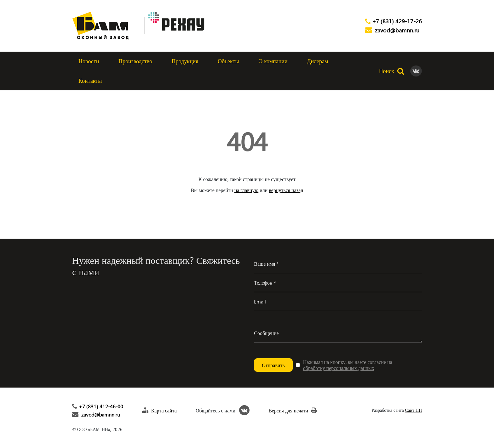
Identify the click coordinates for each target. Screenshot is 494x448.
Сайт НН (414, 410)
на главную (247, 190)
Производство (135, 61)
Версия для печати (288, 410)
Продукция (185, 61)
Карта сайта (164, 410)
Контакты (90, 81)
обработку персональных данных (339, 368)
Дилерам (317, 61)
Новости (89, 61)
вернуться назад (286, 190)
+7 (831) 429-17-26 (397, 21)
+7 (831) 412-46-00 (101, 406)
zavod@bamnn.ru (397, 31)
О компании (273, 61)
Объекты (228, 61)
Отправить (273, 365)
